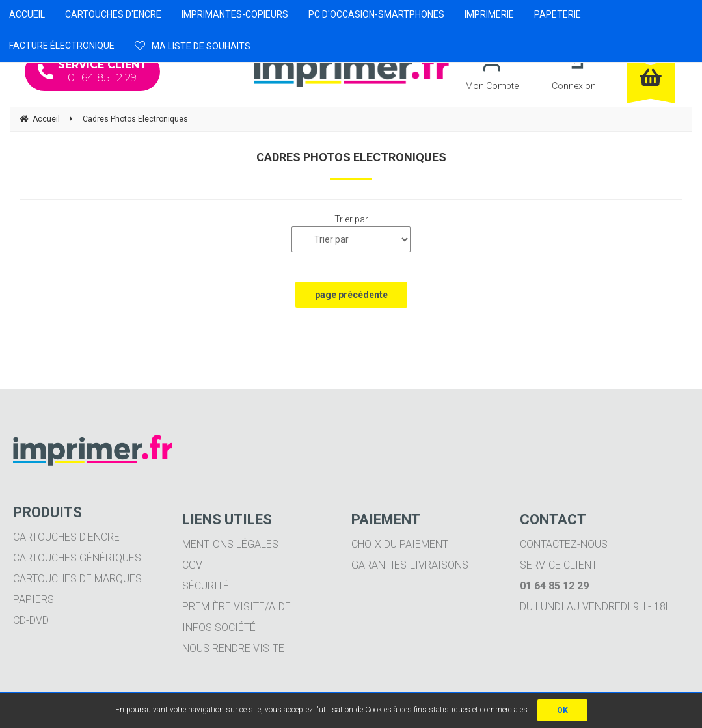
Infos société (219, 627)
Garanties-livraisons (410, 565)
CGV (192, 565)
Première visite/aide (236, 607)
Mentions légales (230, 544)
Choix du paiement (400, 544)
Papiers (34, 600)
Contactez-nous (564, 544)
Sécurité (206, 586)
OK (562, 710)
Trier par (351, 219)
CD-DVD (31, 620)
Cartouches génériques (77, 558)
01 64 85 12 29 (92, 71)
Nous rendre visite (233, 648)
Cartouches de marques (77, 579)
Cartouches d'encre (66, 537)
